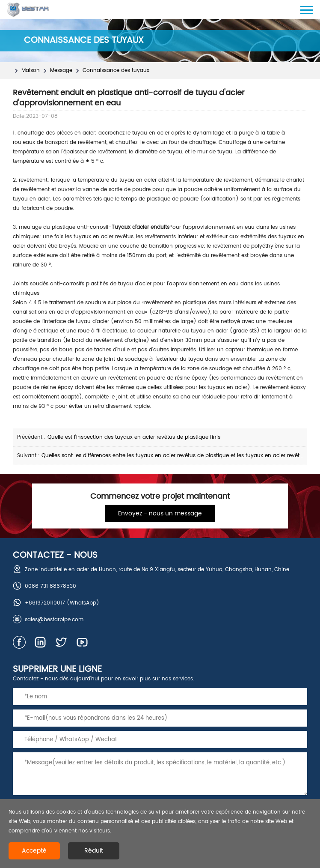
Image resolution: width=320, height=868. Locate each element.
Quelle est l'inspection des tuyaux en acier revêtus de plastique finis (134, 437)
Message (61, 70)
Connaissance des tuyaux (116, 70)
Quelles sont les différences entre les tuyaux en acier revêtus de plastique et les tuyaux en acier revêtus (173, 456)
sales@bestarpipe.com (54, 620)
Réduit (94, 851)
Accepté (34, 851)
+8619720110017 (45, 603)
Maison (31, 70)
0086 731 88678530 (50, 586)
